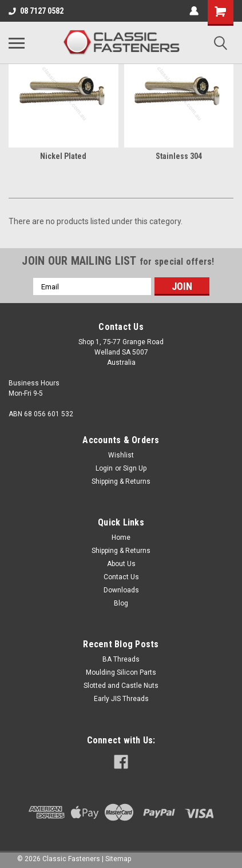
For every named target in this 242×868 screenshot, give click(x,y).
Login (104, 468)
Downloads (121, 590)
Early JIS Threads (121, 699)
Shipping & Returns (121, 481)
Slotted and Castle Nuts (121, 686)
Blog (121, 603)
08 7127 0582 (36, 11)
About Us (121, 564)
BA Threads (121, 659)
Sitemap (118, 859)
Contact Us (121, 577)
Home (121, 537)
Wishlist (121, 455)
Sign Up (135, 468)
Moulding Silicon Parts (121, 672)
